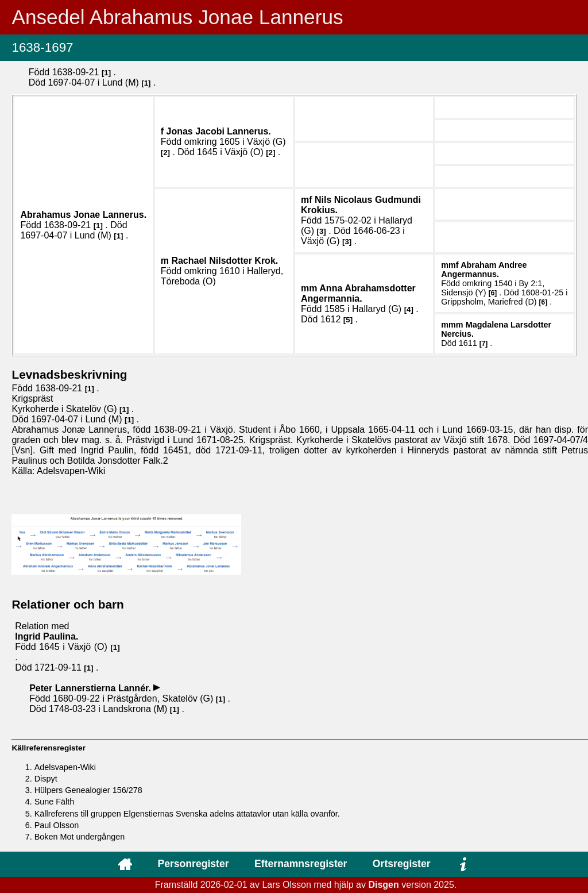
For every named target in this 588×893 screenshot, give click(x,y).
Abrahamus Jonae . (83, 215)
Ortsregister (402, 864)
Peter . (91, 688)
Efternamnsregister (301, 864)
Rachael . (225, 261)
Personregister (193, 864)
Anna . (358, 293)
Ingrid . (47, 636)
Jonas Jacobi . (219, 131)
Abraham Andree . (484, 270)
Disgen (383, 885)
